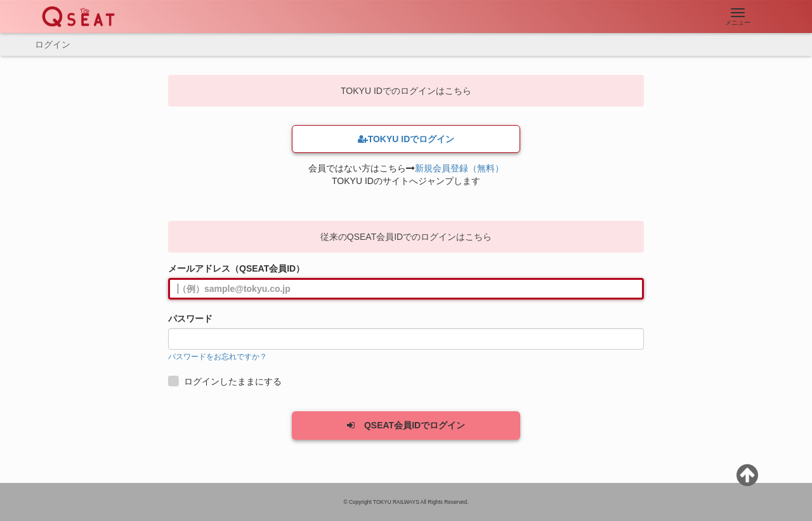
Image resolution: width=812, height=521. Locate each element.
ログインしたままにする (226, 381)
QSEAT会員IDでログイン (406, 425)
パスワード (190, 319)
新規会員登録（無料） (459, 168)
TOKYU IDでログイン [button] (406, 139)
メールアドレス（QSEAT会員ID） (236, 268)
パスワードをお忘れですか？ (218, 357)
